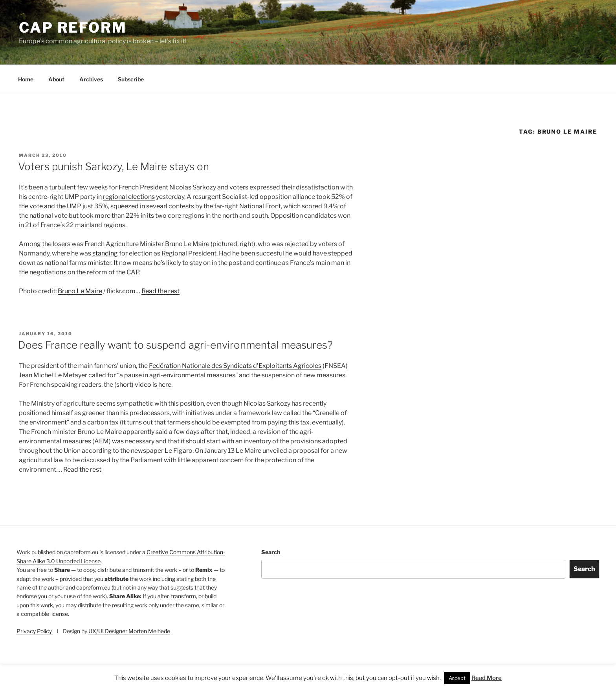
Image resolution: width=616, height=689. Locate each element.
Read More (487, 678)
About (56, 79)
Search (271, 552)
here (165, 385)
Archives (91, 79)
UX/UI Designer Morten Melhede (129, 631)
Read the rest (160, 291)
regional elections (129, 197)
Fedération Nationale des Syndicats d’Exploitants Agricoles (235, 366)
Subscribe (131, 79)
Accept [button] (457, 678)
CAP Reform (73, 28)
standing (105, 253)
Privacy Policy (35, 631)
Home (26, 79)
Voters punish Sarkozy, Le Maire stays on (114, 166)
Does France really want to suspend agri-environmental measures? (175, 345)
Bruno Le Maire (80, 291)
